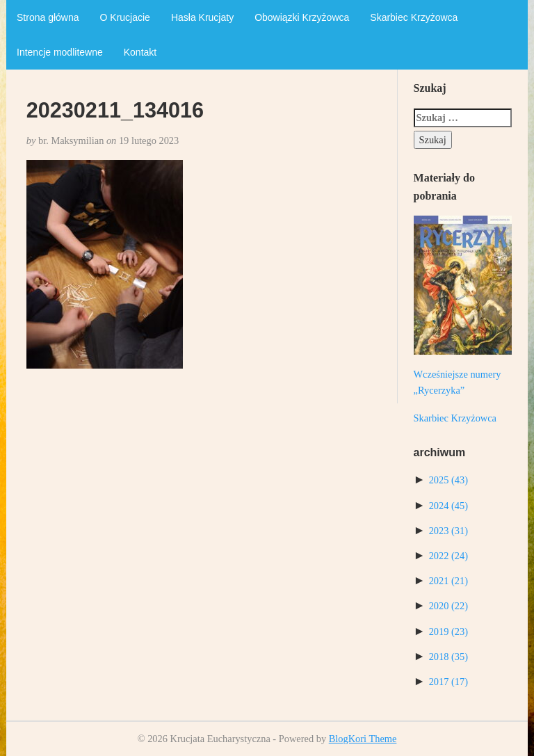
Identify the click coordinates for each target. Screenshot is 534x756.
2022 (448, 556)
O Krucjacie (125, 17)
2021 (448, 581)
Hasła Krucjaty (202, 17)
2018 (448, 657)
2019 (448, 632)
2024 (448, 506)
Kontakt (140, 52)
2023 (448, 531)
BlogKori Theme (363, 739)
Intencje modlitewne (60, 52)
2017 (448, 682)
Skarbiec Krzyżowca (414, 17)
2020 (448, 606)
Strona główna (48, 17)
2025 (448, 480)
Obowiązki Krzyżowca (302, 17)
